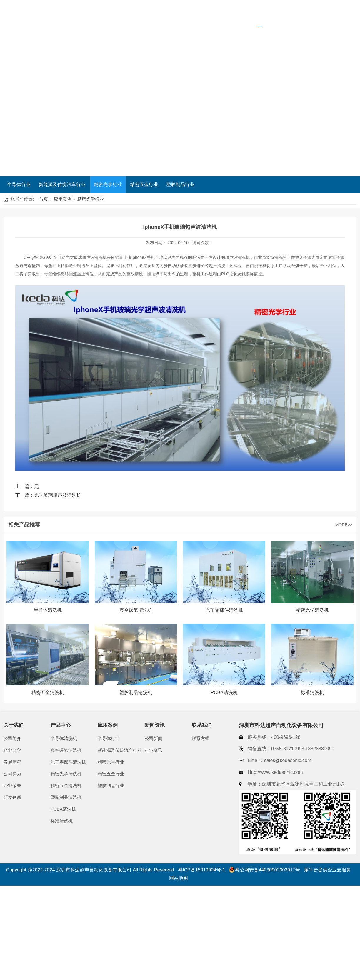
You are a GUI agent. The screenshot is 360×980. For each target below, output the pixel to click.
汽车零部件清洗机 (68, 762)
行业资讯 (154, 750)
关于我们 (182, 13)
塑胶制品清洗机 (66, 797)
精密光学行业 (108, 185)
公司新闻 (154, 738)
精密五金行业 (144, 185)
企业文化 (12, 750)
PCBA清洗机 (63, 809)
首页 (148, 13)
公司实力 (12, 774)
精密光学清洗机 (66, 774)
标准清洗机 (62, 821)
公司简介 (12, 738)
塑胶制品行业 (180, 185)
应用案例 (259, 13)
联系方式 (201, 738)
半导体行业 (19, 185)
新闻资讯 (298, 13)
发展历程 (12, 762)
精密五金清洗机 (66, 785)
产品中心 (221, 13)
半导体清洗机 (64, 738)
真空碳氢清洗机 (66, 750)
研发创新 (12, 797)
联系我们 (337, 13)
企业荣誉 (12, 785)
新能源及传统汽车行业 (62, 185)
